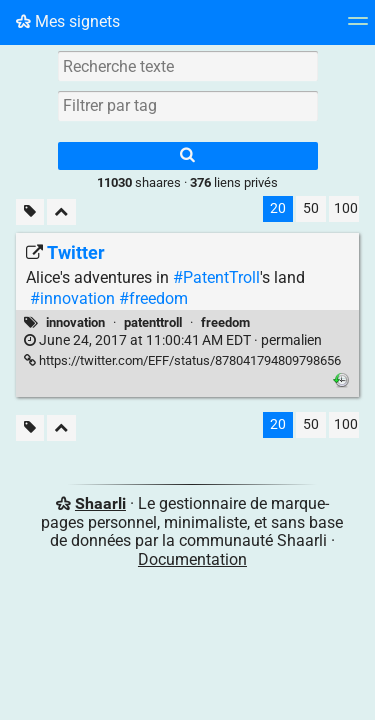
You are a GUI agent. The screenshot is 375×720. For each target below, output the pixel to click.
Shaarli (100, 503)
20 (278, 208)
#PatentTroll (216, 277)
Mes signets (68, 21)
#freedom (153, 298)
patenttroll (153, 322)
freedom (225, 322)
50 (311, 208)
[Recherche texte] (188, 66)
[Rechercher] (188, 156)
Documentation (192, 559)
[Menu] (358, 27)
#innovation (72, 298)
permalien (173, 340)
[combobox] (188, 106)
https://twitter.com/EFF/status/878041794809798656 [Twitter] (182, 360)
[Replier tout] (61, 212)
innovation (75, 322)
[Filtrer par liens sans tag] (30, 212)
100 (346, 208)
